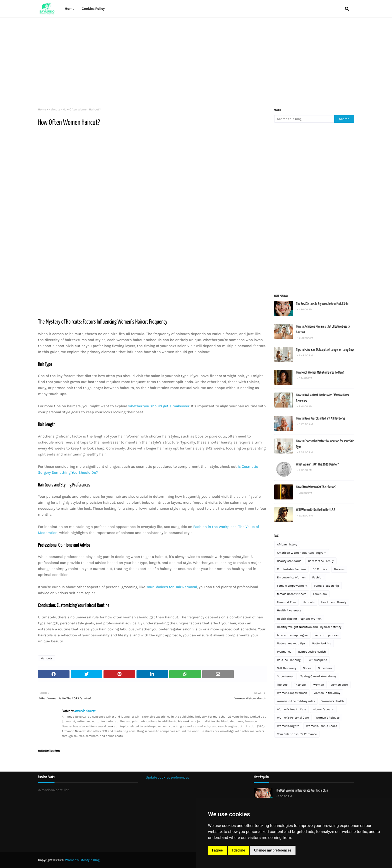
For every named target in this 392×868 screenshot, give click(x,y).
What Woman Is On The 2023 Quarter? (317, 464)
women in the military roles (296, 701)
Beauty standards (289, 561)
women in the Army (327, 693)
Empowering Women (291, 577)
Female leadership (327, 586)
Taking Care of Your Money (318, 676)
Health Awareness (289, 610)
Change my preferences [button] (273, 850)
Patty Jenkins (322, 643)
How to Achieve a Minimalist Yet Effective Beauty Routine (323, 329)
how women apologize (292, 635)
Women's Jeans (323, 709)
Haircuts (54, 109)
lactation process (326, 635)
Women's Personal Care (293, 718)
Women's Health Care (291, 709)
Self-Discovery (287, 668)
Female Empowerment (292, 586)
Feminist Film (286, 602)
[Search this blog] (304, 119)
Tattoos (282, 685)
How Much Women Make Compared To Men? (320, 373)
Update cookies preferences (167, 777)
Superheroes (285, 676)
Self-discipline (317, 660)
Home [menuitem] (69, 9)
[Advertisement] (188, 60)
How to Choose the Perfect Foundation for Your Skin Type (325, 444)
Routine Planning (289, 660)
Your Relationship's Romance (297, 734)
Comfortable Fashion (291, 569)
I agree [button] (217, 850)
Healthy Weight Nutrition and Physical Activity (309, 627)
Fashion (318, 577)
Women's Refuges (327, 718)
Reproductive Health (312, 652)
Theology (300, 685)
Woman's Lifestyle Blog (82, 860)
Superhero (325, 668)
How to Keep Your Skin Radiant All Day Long (320, 419)
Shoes (307, 668)
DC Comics (320, 569)
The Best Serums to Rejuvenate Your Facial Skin (322, 304)
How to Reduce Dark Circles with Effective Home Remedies (323, 398)
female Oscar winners (292, 594)
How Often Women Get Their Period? (316, 487)
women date (339, 685)
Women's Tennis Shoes (321, 726)
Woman (319, 685)
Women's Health (333, 701)
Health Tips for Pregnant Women (299, 619)
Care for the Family (321, 561)
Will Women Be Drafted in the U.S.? (315, 510)
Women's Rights (288, 726)
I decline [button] (238, 850)
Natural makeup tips (291, 643)
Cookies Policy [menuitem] (93, 9)
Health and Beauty (334, 602)
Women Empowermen (292, 693)
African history (287, 544)
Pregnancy (284, 652)
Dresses (339, 569)
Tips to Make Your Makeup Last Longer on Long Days (325, 350)
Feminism (320, 594)
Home (42, 109)
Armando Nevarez (85, 711)
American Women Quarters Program (302, 553)
